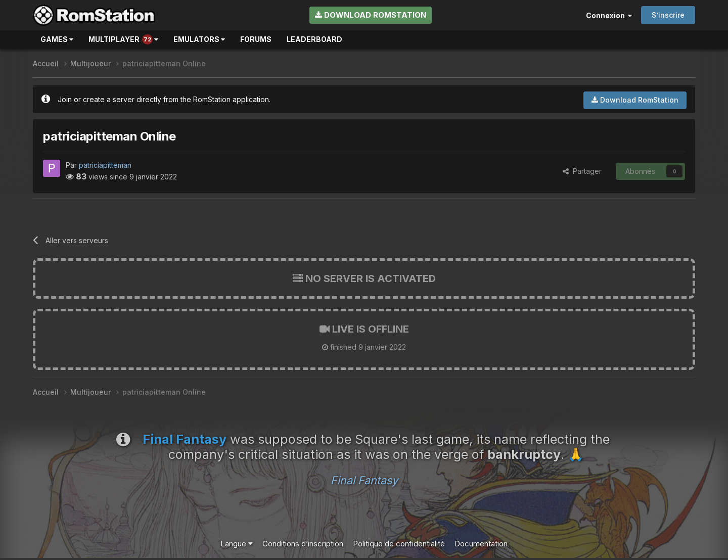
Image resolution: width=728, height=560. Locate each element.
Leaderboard (314, 39)
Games (57, 39)
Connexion (609, 15)
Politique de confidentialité (399, 544)
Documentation (481, 544)
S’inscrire (668, 15)
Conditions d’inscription (303, 544)
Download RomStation (371, 15)
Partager (582, 171)
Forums (256, 39)
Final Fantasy (364, 480)
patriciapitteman (105, 165)
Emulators (199, 39)
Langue (237, 544)
